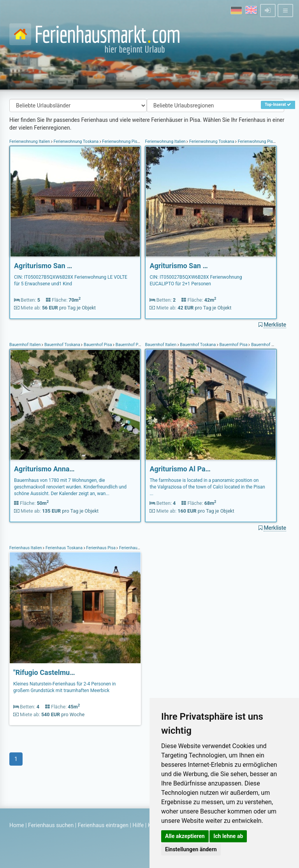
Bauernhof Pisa (98, 345)
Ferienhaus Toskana (64, 548)
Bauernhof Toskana (62, 345)
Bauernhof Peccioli (132, 345)
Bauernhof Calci (265, 345)
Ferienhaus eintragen (103, 825)
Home (17, 825)
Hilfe (138, 825)
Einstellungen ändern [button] (191, 849)
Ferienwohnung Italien (30, 141)
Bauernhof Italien (26, 345)
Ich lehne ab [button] (228, 836)
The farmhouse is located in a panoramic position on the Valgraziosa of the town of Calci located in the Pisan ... (207, 487)
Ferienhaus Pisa (101, 548)
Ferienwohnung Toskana (76, 141)
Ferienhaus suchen (51, 825)
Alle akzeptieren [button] (185, 836)
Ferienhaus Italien (26, 548)
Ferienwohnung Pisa (121, 141)
